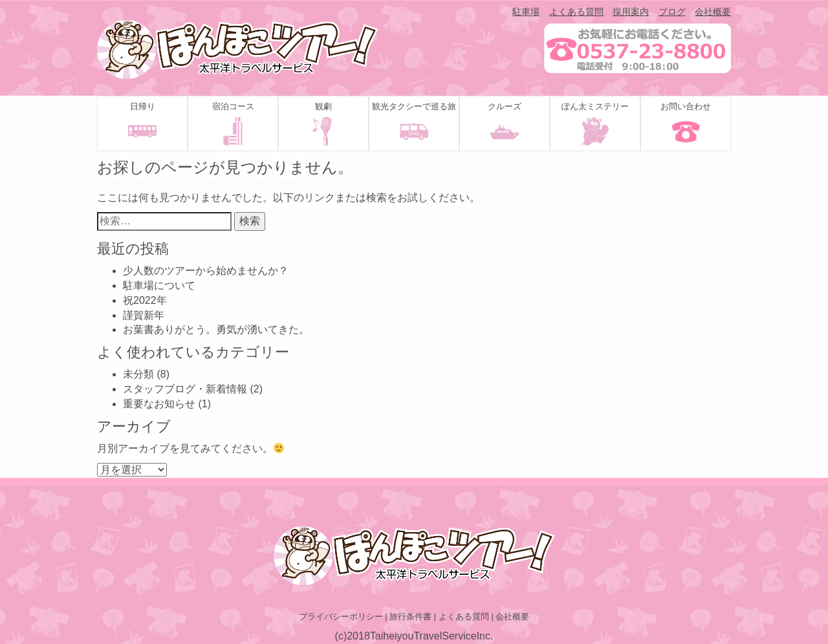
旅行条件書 (410, 617)
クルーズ (505, 106)
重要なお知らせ (159, 404)
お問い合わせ (686, 106)
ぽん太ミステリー (595, 106)
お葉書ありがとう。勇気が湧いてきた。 (216, 329)
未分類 (138, 374)
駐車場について (159, 285)
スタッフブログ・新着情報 (185, 389)
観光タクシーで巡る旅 (414, 106)
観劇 (323, 106)
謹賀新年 (144, 315)
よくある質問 (576, 12)
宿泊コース (233, 106)
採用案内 (631, 12)
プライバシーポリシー (341, 617)
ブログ (672, 12)
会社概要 (713, 12)
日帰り (143, 106)
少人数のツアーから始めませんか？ (206, 271)
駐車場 (526, 12)
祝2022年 (145, 300)
